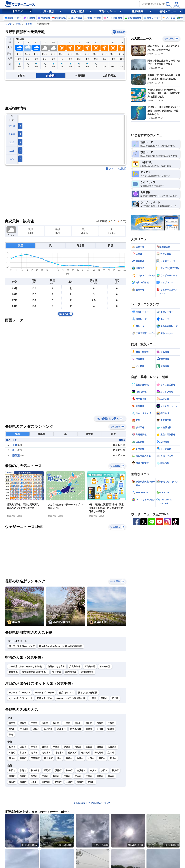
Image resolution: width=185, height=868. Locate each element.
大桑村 (80, 782)
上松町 (34, 782)
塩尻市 (78, 747)
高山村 (36, 729)
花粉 (12, 150)
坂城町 (12, 729)
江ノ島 (115, 698)
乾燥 (12, 142)
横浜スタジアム (66, 693)
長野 (15, 445)
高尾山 (104, 698)
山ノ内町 (48, 729)
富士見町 (48, 758)
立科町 (111, 753)
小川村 (100, 729)
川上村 (23, 753)
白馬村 (100, 723)
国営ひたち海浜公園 (88, 693)
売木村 (78, 776)
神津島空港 (105, 666)
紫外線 (12, 126)
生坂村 (80, 758)
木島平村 (61, 729)
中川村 (93, 770)
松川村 (89, 723)
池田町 (78, 723)
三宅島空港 (90, 666)
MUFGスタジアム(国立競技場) (71, 698)
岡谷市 (34, 747)
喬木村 (111, 776)
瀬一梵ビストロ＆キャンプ (22, 646)
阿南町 (23, 776)
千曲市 (67, 723)
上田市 (23, 747)
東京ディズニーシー (44, 693)
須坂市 (23, 723)
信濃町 (89, 729)
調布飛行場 (71, 672)
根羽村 (56, 776)
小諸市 (56, 747)
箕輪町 (58, 770)
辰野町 (47, 770)
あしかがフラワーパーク (21, 698)
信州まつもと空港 (56, 666)
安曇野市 (112, 747)
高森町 (12, 776)
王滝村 (69, 782)
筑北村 (113, 758)
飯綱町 (111, 729)
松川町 (115, 770)
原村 (59, 758)
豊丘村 (12, 782)
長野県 (29, 24)
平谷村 (45, 776)
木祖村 (58, 782)
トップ (8, 24)
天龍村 (89, 776)
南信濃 (16, 455)
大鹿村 (23, 782)
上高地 (93, 698)
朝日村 (102, 758)
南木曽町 (46, 782)
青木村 (12, 758)
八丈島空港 (75, 666)
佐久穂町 (72, 753)
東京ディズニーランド (20, 693)
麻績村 (69, 758)
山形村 (91, 758)
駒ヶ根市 (35, 770)
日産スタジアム (44, 698)
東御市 (100, 747)
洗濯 (12, 159)
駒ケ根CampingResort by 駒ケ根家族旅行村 (61, 646)
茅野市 (67, 747)
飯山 (15, 450)
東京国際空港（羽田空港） (35, 672)
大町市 (45, 723)
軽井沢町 (86, 753)
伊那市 (23, 770)
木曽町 (91, 782)
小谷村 (111, 723)
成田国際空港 (87, 672)
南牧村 (34, 753)
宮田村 (104, 770)
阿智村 (34, 776)
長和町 (23, 758)
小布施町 (24, 729)
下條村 (67, 776)
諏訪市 (45, 747)
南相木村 (46, 753)
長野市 (12, 723)
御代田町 (99, 753)
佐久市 (89, 747)
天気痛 (12, 134)
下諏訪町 (35, 758)
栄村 (11, 735)
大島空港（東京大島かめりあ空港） (26, 666)
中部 (18, 24)
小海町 (12, 753)
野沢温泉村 (76, 729)
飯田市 (12, 770)
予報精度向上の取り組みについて (92, 803)
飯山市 (56, 723)
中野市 (34, 723)
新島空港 (13, 672)
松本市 (12, 747)
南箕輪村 (81, 770)
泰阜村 (100, 776)
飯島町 (69, 770)
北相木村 (59, 753)
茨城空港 (57, 672)
